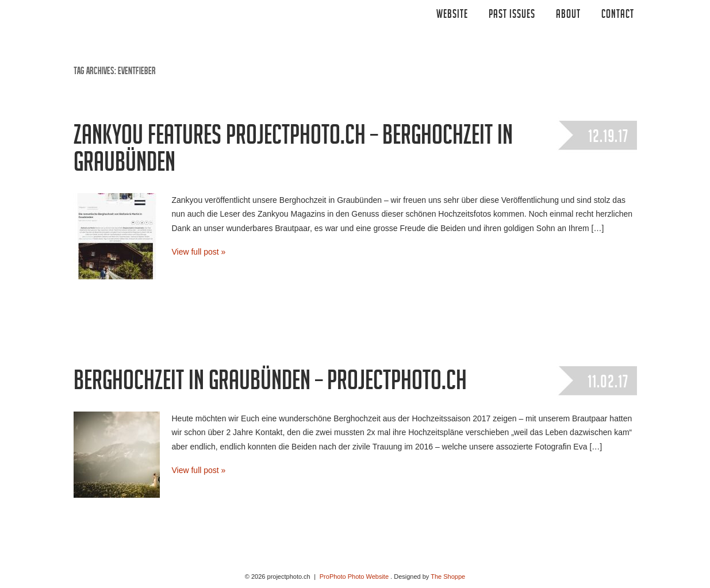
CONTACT (618, 16)
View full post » (199, 252)
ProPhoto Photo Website (354, 577)
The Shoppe (448, 577)
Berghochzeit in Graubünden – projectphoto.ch (270, 384)
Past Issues (512, 16)
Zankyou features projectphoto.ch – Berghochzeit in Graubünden (293, 152)
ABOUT (568, 16)
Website (452, 16)
